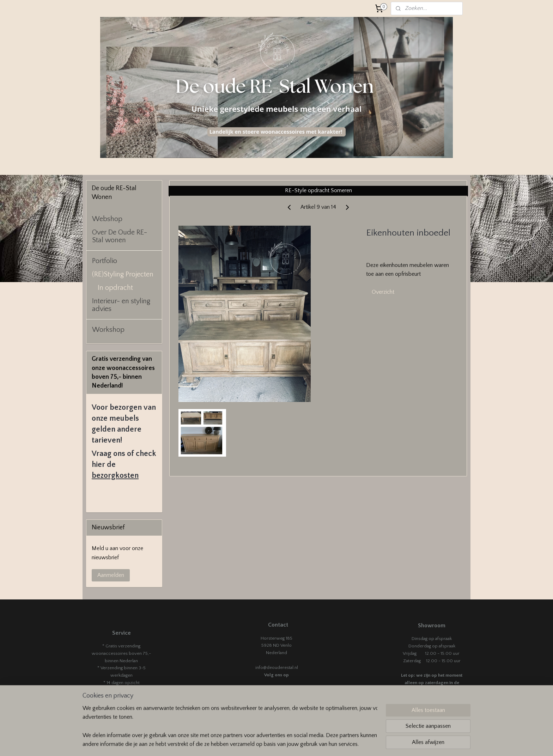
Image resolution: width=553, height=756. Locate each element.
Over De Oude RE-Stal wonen (120, 236)
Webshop (107, 219)
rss (321, 743)
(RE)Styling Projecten (123, 274)
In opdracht (115, 288)
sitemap (308, 743)
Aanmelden (111, 575)
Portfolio (105, 261)
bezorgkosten (115, 475)
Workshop (108, 330)
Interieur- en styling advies (121, 305)
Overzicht (383, 292)
